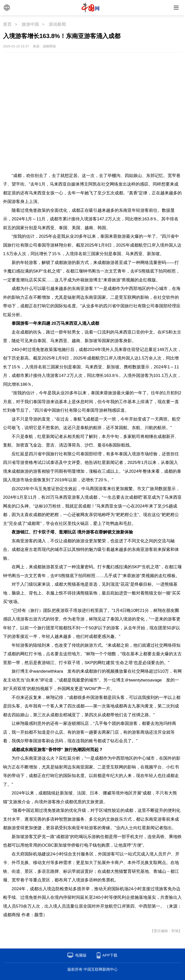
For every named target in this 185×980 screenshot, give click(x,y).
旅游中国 (30, 24)
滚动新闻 (57, 24)
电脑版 (81, 955)
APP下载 (110, 955)
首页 (7, 24)
